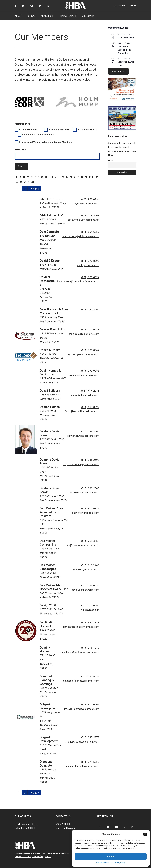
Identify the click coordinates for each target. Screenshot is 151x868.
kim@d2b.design (90, 610)
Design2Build (49, 605)
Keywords (20, 149)
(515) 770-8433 (90, 676)
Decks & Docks (50, 350)
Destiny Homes (45, 649)
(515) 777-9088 (90, 371)
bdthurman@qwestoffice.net (83, 220)
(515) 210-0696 (90, 605)
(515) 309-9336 (90, 509)
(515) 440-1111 (90, 623)
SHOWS (31, 16)
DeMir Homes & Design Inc (50, 372)
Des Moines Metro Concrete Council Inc (54, 587)
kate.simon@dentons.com (85, 493)
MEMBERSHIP (48, 16)
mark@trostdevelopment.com (83, 742)
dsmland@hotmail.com (86, 569)
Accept (111, 857)
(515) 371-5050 (90, 762)
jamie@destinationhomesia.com (81, 627)
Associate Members (59, 130)
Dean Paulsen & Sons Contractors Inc (54, 311)
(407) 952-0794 (90, 199)
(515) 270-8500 (90, 261)
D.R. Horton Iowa (51, 199)
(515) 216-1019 (90, 648)
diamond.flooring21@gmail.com (81, 681)
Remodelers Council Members (38, 135)
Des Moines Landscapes (48, 567)
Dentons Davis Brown (50, 433)
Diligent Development (49, 706)
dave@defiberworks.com (85, 590)
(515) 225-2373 (90, 737)
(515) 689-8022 (90, 407)
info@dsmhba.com (65, 828)
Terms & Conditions (23, 856)
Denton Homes (50, 407)
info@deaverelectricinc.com (84, 334)
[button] (145, 834)
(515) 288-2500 (90, 431)
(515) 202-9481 (90, 330)
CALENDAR (119, 6)
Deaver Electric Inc (52, 329)
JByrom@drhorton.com (86, 204)
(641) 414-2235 (90, 391)
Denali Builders (50, 391)
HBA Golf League (126, 38)
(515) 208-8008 (90, 216)
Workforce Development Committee (124, 50)
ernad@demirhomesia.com (84, 375)
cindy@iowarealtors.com (85, 513)
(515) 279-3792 (90, 310)
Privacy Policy (120, 863)
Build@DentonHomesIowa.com (82, 411)
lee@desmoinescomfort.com (83, 545)
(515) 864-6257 (90, 232)
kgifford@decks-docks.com (84, 354)
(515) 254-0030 (90, 585)
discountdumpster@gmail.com (82, 766)
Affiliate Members (87, 130)
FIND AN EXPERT (68, 16)
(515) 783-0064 (90, 350)
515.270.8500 (63, 824)
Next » (35, 189)
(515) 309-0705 (90, 705)
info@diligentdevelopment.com (82, 709)
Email (111, 161)
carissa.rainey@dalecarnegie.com (81, 236)
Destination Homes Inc (47, 624)
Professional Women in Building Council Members (45, 142)
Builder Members (28, 130)
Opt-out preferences (104, 863)
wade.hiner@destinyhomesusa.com (79, 652)
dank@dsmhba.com (88, 265)
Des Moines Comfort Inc (48, 543)
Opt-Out (48, 856)
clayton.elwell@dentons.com (83, 436)
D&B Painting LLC (52, 215)
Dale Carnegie (49, 232)
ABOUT (18, 16)
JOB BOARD (88, 16)
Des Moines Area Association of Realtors (51, 512)
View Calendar (118, 71)
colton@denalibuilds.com (85, 395)
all (34, 182)
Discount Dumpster (46, 764)
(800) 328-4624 (90, 277)
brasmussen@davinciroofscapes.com (78, 281)
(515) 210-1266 (90, 565)
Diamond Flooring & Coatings (47, 680)
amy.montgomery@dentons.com (81, 464)
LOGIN (133, 6)
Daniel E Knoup (50, 261)
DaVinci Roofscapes (47, 281)
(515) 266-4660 (90, 541)
